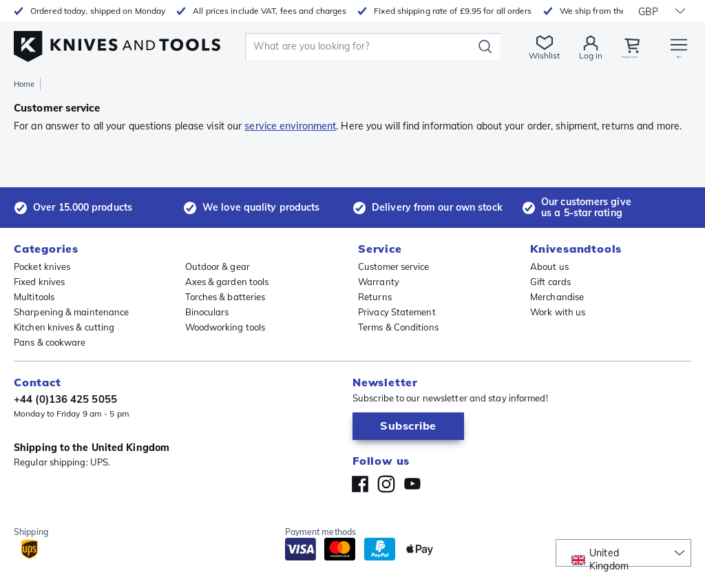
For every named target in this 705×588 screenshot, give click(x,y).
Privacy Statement (397, 312)
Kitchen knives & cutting (64, 327)
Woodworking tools (225, 327)
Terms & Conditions (398, 327)
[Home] (117, 42)
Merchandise (557, 297)
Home (24, 84)
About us (549, 266)
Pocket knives (42, 266)
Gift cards (550, 282)
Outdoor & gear (218, 266)
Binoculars (207, 312)
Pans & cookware (50, 342)
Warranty (379, 282)
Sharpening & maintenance (71, 312)
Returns (375, 297)
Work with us (558, 312)
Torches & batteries (225, 297)
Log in (559, 55)
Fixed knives (39, 282)
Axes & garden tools (227, 282)
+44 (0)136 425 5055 (65, 399)
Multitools (34, 297)
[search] (346, 47)
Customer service (394, 266)
